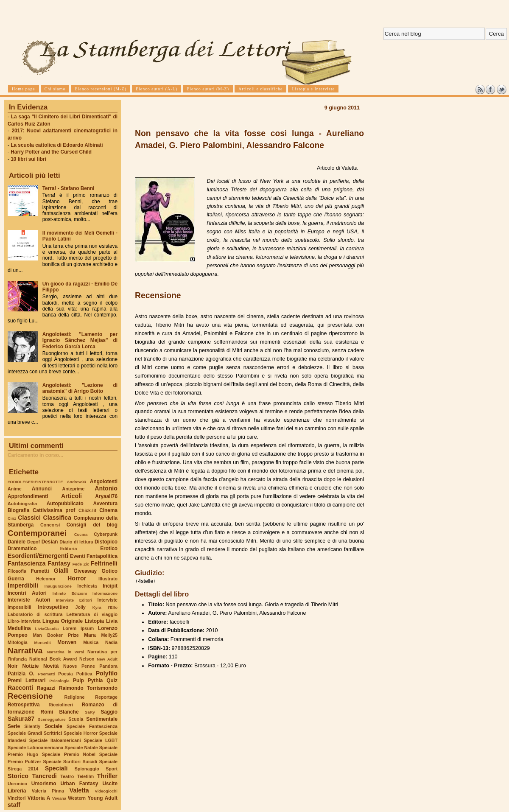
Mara (90, 635)
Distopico (106, 542)
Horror (77, 578)
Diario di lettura (76, 542)
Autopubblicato (65, 504)
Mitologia (18, 642)
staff (14, 805)
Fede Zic (81, 564)
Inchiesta (87, 586)
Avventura (105, 504)
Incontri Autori (27, 593)
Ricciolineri (60, 705)
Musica (91, 642)
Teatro (67, 776)
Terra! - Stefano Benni (69, 188)
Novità (51, 666)
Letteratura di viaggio (92, 614)
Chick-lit (87, 510)
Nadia (111, 642)
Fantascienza (27, 563)
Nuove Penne (79, 666)
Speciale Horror (81, 733)
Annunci (42, 489)
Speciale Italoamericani (55, 740)
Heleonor (46, 579)
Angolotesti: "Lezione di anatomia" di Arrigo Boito (80, 388)
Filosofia (17, 571)
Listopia (94, 621)
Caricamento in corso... (35, 455)
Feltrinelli (104, 563)
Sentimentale (102, 719)
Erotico (109, 549)
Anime (15, 489)
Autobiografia (22, 504)
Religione (75, 697)
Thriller (107, 776)
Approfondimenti (28, 496)
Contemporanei (37, 533)
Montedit (42, 643)
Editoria (69, 549)
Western (77, 798)
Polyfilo (107, 673)
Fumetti (40, 571)
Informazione (105, 593)
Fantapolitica (102, 556)
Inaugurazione (58, 586)
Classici (29, 518)
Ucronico (17, 784)
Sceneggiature (52, 719)
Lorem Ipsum (78, 628)
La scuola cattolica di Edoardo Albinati (57, 145)
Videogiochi (106, 791)
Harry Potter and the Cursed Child (51, 152)
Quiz (112, 680)
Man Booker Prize (56, 635)
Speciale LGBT (101, 740)
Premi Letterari (27, 680)
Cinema (108, 510)
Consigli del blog (92, 525)
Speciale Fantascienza (92, 726)
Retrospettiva (24, 705)
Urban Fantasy (79, 784)
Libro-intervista (24, 621)
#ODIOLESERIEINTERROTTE (35, 482)
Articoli (71, 496)
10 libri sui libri (28, 159)
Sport (112, 769)
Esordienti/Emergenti (38, 556)
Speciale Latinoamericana (35, 748)
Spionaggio (87, 769)
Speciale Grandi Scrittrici (35, 733)
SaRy (90, 712)
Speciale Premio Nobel (69, 754)
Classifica (57, 518)
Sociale (53, 726)
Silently (32, 726)
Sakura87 (21, 719)
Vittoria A (39, 798)
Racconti (20, 688)
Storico (18, 776)
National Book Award (53, 659)
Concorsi (50, 525)
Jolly (80, 607)
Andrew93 (77, 482)
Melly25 (109, 635)
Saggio (109, 712)
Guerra (16, 579)
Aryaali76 (106, 496)
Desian (50, 542)
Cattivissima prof (54, 510)
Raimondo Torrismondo (88, 688)
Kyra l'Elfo (105, 607)
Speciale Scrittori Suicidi (70, 762)
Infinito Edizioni (70, 593)
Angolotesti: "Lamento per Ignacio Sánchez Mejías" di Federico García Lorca (80, 340)
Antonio (106, 488)
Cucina (81, 534)
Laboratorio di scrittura (35, 614)
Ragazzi (46, 688)
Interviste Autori (29, 600)
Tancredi (45, 776)
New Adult (107, 659)
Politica (84, 674)
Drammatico (22, 549)
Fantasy (59, 563)
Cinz (12, 518)
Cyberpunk (106, 534)
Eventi (78, 556)
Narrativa (25, 651)
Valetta (79, 790)
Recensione (30, 696)
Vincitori (17, 798)
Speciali (56, 768)
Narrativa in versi (66, 652)
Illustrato (108, 579)
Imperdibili (23, 585)
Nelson (87, 659)
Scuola (76, 719)
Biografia (18, 510)
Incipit (110, 586)
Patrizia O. (21, 674)
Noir (13, 666)
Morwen (67, 642)
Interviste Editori (74, 600)
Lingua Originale (63, 621)
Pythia (95, 680)
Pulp (78, 680)
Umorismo (44, 784)
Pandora (108, 666)
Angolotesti (104, 482)
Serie (14, 726)
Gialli (61, 571)
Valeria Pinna (48, 791)
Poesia (65, 674)
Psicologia (59, 681)
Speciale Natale (81, 748)
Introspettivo (53, 607)
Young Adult (102, 798)
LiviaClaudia (47, 629)
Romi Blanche (60, 712)
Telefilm (85, 776)
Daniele (17, 542)
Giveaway (85, 571)
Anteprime (74, 489)
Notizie (30, 666)
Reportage (106, 697)
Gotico (109, 571)
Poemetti (46, 674)
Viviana (59, 798)
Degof (34, 542)
